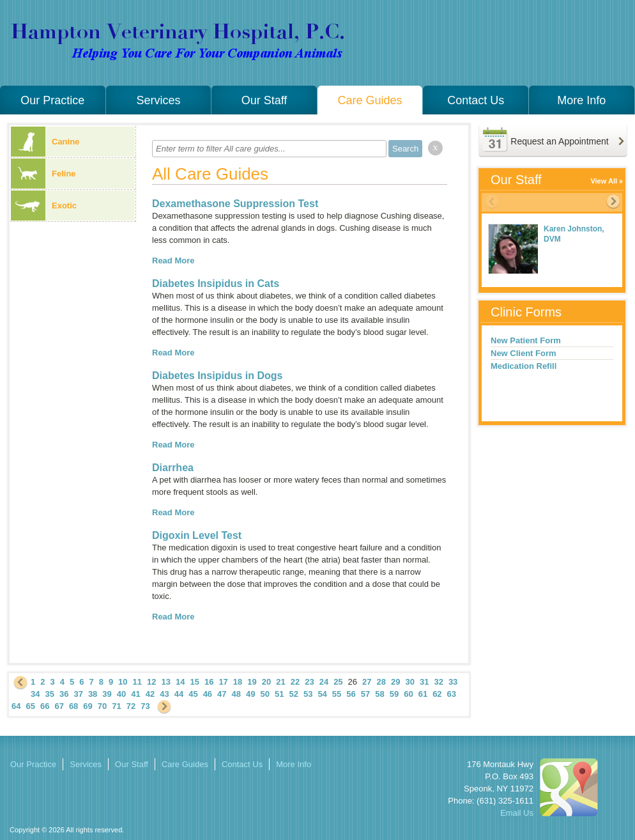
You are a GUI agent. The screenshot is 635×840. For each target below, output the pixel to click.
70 (102, 706)
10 (123, 682)
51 (279, 694)
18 (238, 682)
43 (164, 694)
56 (351, 694)
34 (35, 694)
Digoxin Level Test (197, 535)
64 (16, 706)
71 (116, 706)
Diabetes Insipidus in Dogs (217, 376)
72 (131, 706)
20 (266, 682)
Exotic (44, 206)
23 (309, 682)
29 (395, 682)
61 (423, 694)
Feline (43, 174)
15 (194, 682)
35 (49, 694)
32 (438, 682)
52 (293, 694)
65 (30, 706)
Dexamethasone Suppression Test (235, 204)
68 (73, 706)
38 (93, 694)
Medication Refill (524, 366)
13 (166, 682)
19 (252, 682)
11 (137, 682)
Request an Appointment (559, 141)
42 (150, 694)
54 (322, 694)
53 (308, 694)
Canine (45, 142)
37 (78, 694)
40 (121, 694)
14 (180, 682)
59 (394, 694)
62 (437, 694)
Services (158, 100)
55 (337, 694)
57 (365, 694)
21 (280, 682)
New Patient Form (526, 340)
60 (408, 694)
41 (135, 694)
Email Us (517, 813)
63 (452, 694)
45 (193, 694)
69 (88, 706)
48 (236, 694)
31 (424, 682)
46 (208, 694)
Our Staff (264, 100)
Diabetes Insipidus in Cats (216, 284)
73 (145, 706)
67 (59, 706)
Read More (173, 261)
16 (209, 682)
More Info (581, 100)
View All (604, 181)
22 (295, 682)
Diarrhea (173, 468)
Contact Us (476, 100)
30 (409, 682)
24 (324, 682)
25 (338, 682)
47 (222, 694)
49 (250, 694)
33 (453, 682)
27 (367, 682)
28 (381, 682)
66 (45, 706)
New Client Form (524, 353)
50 (265, 694)
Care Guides (370, 100)
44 (179, 694)
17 (223, 682)
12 (151, 682)
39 (107, 694)
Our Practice (52, 100)
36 (64, 694)
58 (379, 694)
